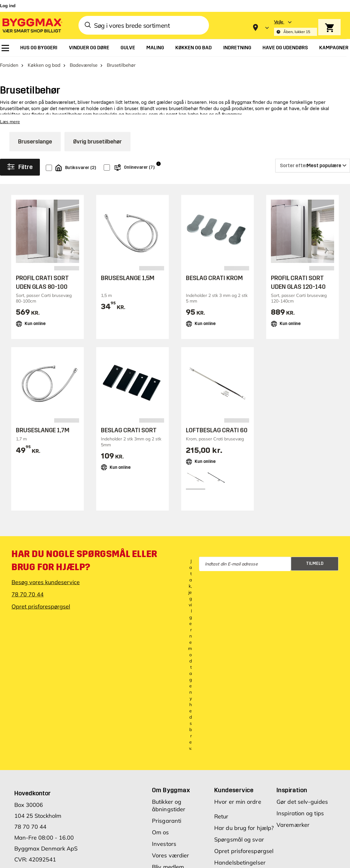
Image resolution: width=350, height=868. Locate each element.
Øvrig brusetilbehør (97, 142)
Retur (221, 817)
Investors (164, 844)
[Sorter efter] (313, 166)
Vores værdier (170, 856)
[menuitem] (5, 48)
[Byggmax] (32, 25)
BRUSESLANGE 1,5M (128, 278)
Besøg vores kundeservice (46, 582)
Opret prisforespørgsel (41, 607)
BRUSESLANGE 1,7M (43, 431)
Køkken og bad (44, 65)
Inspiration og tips (300, 814)
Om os (161, 833)
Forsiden (9, 65)
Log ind (8, 6)
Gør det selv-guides (302, 802)
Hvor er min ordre (238, 802)
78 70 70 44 (28, 595)
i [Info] (158, 164)
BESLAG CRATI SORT (129, 431)
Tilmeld (315, 564)
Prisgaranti (167, 821)
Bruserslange (35, 142)
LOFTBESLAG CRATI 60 (217, 431)
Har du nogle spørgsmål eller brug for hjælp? (84, 561)
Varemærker (293, 825)
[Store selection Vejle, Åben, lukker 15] (296, 28)
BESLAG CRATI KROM (214, 278)
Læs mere (10, 122)
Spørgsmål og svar (239, 840)
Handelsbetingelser (240, 863)
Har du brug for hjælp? (244, 828)
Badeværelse (84, 65)
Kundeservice (234, 790)
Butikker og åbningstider (169, 806)
